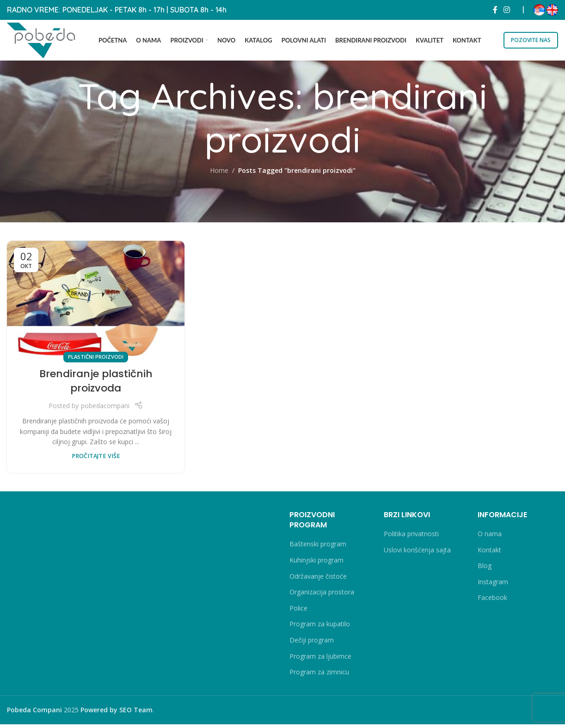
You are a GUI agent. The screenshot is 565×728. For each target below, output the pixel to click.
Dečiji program (312, 644)
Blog (485, 569)
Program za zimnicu (319, 676)
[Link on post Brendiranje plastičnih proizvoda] (96, 303)
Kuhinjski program (316, 564)
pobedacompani (105, 409)
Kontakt (489, 554)
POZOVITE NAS (531, 41)
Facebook (492, 601)
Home (219, 174)
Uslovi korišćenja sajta (417, 554)
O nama (490, 537)
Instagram (493, 585)
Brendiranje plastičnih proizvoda (96, 385)
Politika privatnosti (411, 537)
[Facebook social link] (495, 9)
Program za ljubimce (320, 659)
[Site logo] (46, 40)
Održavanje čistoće (318, 580)
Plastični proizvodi (96, 360)
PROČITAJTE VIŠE (96, 460)
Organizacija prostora (322, 596)
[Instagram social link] (507, 9)
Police (298, 612)
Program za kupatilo (320, 627)
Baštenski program (318, 548)
